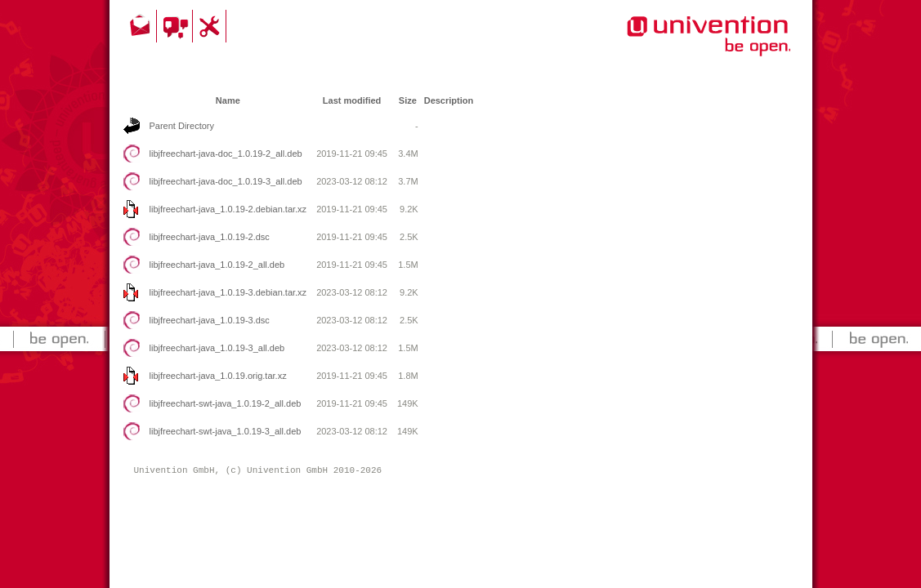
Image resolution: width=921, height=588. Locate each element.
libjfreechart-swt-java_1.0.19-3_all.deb (226, 431)
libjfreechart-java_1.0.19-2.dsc (210, 237)
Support (212, 26)
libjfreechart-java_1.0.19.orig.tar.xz (218, 376)
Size (408, 100)
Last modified (352, 100)
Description (449, 100)
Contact (141, 26)
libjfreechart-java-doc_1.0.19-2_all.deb (226, 154)
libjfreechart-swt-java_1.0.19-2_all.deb (226, 403)
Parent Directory (182, 126)
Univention (676, 45)
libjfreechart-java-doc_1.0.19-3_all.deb (226, 181)
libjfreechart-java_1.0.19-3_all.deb (217, 348)
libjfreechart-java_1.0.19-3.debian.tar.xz (228, 292)
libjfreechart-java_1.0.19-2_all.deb (217, 265)
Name (228, 100)
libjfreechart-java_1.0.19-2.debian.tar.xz (228, 209)
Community (177, 26)
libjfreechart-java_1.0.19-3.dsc (210, 320)
